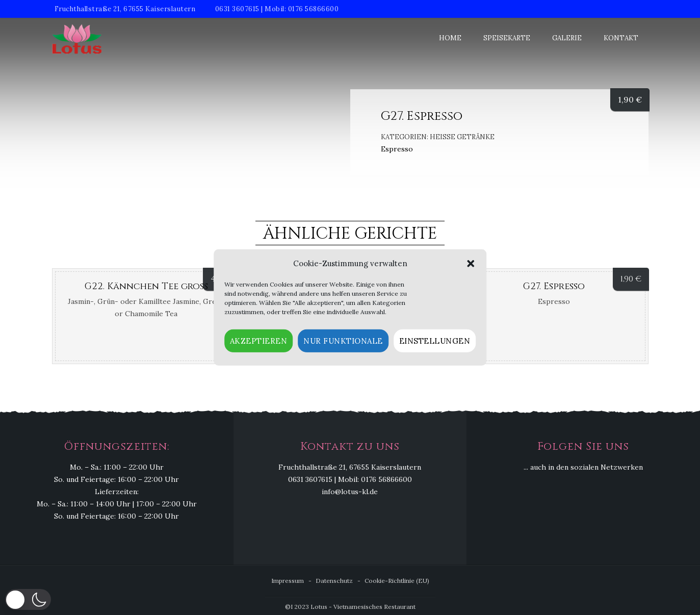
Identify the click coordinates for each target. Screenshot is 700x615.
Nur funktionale (343, 341)
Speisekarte (507, 38)
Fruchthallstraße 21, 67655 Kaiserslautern (125, 9)
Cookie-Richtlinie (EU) (397, 581)
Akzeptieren (259, 341)
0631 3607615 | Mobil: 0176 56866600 (277, 9)
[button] (471, 264)
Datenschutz (334, 581)
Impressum (288, 581)
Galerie (567, 38)
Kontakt (621, 38)
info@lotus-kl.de (350, 492)
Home (450, 38)
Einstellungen (435, 341)
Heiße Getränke (462, 137)
